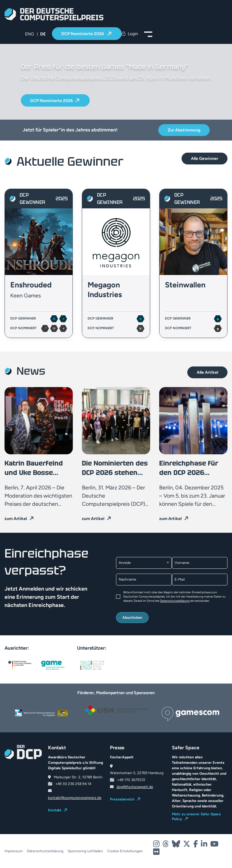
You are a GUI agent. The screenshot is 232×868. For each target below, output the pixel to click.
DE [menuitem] (43, 34)
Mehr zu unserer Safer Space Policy (196, 817)
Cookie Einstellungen (125, 851)
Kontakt (55, 810)
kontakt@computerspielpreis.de (75, 798)
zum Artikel (16, 519)
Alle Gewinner (205, 159)
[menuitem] (30, 34)
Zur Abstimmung (184, 130)
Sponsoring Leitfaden (85, 851)
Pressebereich (122, 799)
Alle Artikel (207, 372)
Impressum (14, 851)
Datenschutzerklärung (175, 601)
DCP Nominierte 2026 (83, 34)
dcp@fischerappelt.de (135, 787)
